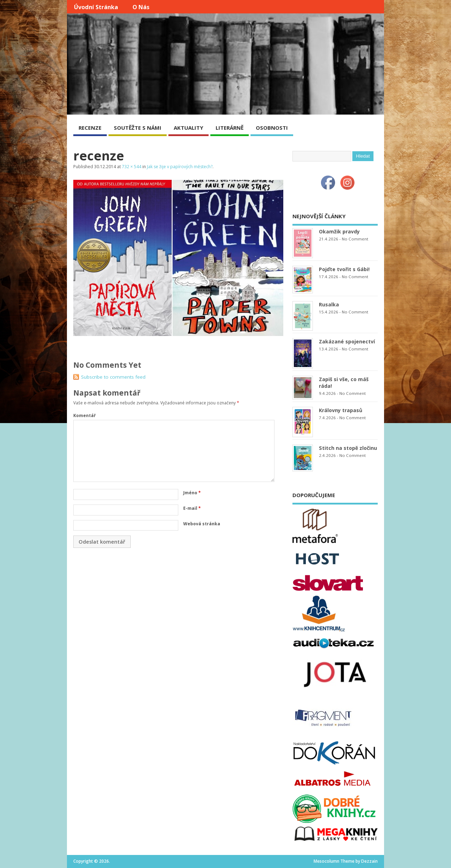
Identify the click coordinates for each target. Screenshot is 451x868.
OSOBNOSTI (272, 128)
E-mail (192, 508)
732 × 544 (132, 167)
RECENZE (90, 128)
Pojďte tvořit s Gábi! (344, 269)
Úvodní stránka (96, 7)
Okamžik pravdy (339, 231)
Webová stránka (202, 524)
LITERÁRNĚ (230, 128)
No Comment (355, 239)
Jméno (192, 493)
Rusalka (329, 304)
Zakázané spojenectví (347, 341)
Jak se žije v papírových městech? (180, 167)
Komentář (84, 415)
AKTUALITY (189, 128)
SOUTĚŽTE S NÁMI (138, 128)
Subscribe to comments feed (113, 377)
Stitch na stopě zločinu (348, 448)
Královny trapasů (341, 410)
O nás (141, 7)
